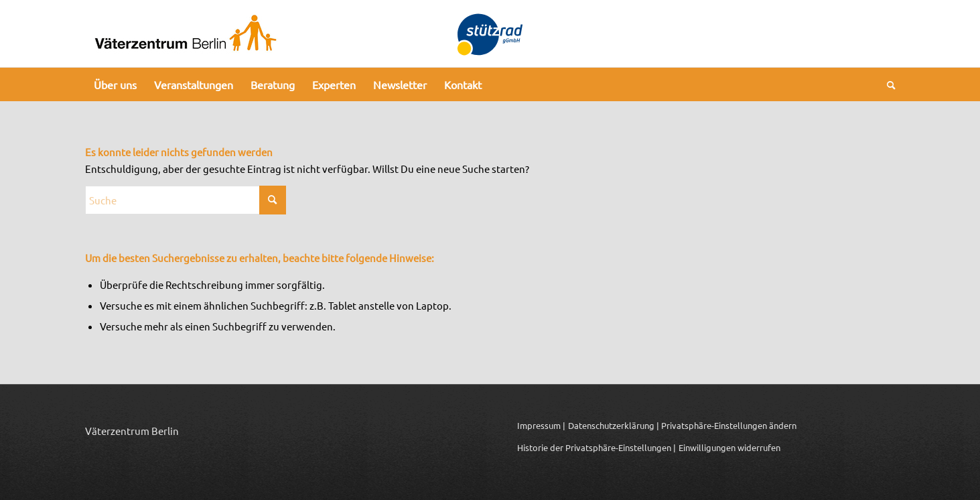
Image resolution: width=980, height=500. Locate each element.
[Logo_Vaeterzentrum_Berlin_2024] (186, 34)
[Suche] (887, 84)
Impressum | (541, 425)
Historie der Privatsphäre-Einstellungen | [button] (597, 447)
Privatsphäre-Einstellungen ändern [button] (729, 425)
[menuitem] (115, 84)
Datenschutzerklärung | (614, 425)
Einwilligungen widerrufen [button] (729, 447)
